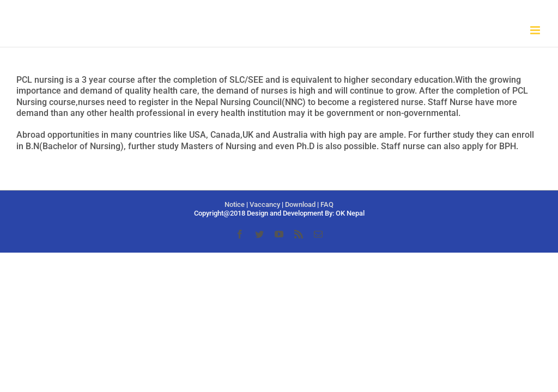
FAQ (327, 204)
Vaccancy (265, 204)
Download (300, 204)
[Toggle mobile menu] (536, 30)
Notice (235, 204)
